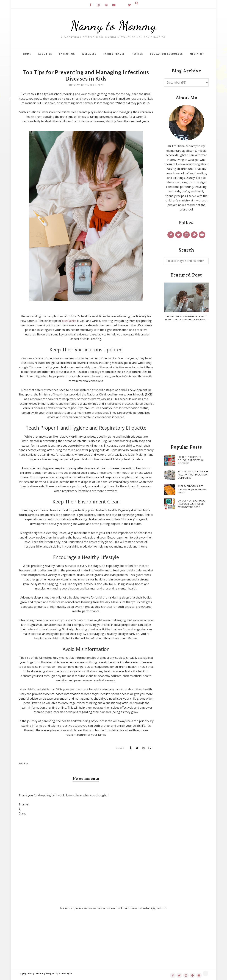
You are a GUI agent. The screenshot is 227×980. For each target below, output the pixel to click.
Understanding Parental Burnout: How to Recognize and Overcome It (186, 318)
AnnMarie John (66, 973)
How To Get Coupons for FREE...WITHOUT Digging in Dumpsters (193, 475)
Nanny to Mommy (113, 26)
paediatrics (69, 321)
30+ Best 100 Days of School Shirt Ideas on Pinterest (191, 460)
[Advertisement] (186, 383)
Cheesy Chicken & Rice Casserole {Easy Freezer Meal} (192, 489)
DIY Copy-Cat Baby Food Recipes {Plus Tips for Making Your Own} (192, 504)
